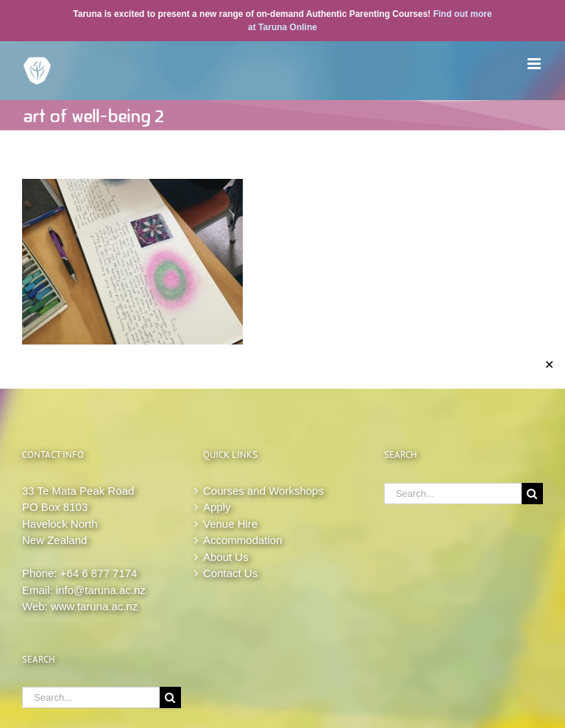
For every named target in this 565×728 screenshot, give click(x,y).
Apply (217, 507)
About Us (226, 557)
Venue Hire (230, 524)
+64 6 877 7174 (99, 573)
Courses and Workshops (263, 491)
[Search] (170, 697)
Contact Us (230, 573)
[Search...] (91, 697)
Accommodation (243, 540)
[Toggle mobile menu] (535, 64)
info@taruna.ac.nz (101, 590)
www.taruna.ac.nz (94, 606)
